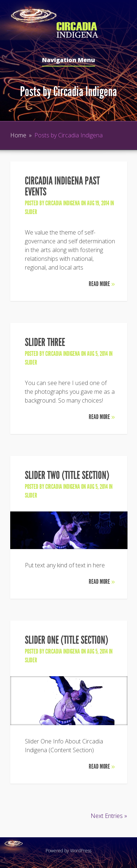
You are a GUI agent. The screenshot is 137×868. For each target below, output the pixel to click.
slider (31, 212)
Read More (102, 284)
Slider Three (45, 342)
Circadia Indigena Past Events (62, 186)
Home (18, 135)
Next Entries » (109, 816)
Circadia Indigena (63, 203)
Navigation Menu (68, 60)
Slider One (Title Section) (66, 640)
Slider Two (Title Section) (67, 475)
